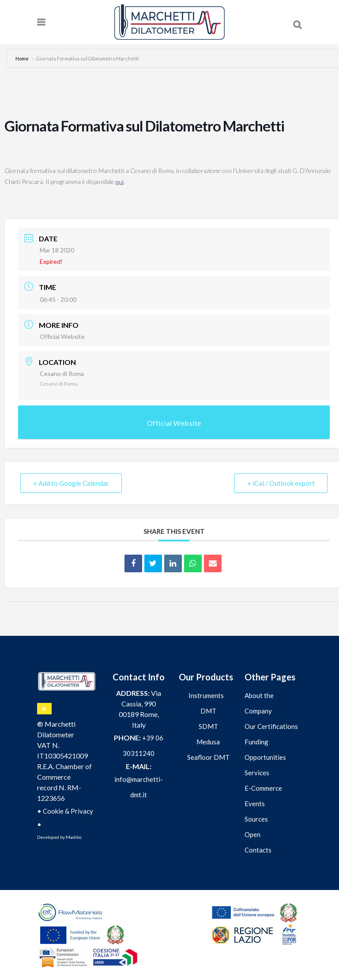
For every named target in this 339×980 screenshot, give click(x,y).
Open (252, 834)
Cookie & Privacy (68, 811)
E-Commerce (263, 788)
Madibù (74, 837)
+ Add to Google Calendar (71, 483)
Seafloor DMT (208, 757)
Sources (256, 819)
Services (257, 773)
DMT (208, 711)
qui (120, 182)
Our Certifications (271, 726)
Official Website (62, 336)
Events (255, 804)
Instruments (206, 695)
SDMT (208, 726)
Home (23, 58)
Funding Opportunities (265, 749)
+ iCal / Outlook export (281, 483)
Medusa (208, 742)
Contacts (258, 850)
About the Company (259, 703)
